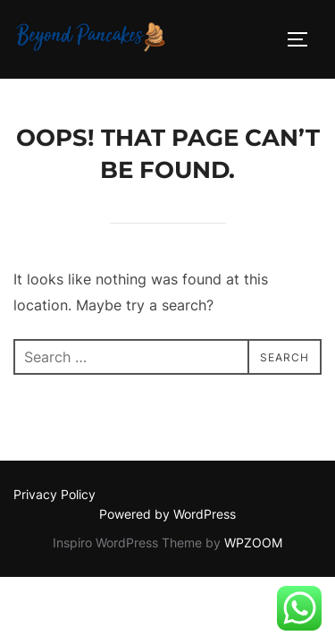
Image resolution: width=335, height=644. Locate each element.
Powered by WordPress (167, 514)
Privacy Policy (54, 494)
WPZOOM (253, 542)
